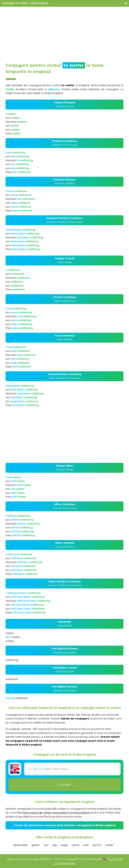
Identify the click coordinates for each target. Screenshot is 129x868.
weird (75, 845)
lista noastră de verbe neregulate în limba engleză (56, 812)
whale (109, 845)
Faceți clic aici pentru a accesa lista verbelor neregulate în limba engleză (65, 825)
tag (54, 845)
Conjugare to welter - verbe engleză (25, 3)
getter (36, 845)
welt (86, 845)
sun (46, 845)
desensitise (20, 845)
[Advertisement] (64, 33)
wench (97, 845)
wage (64, 845)
